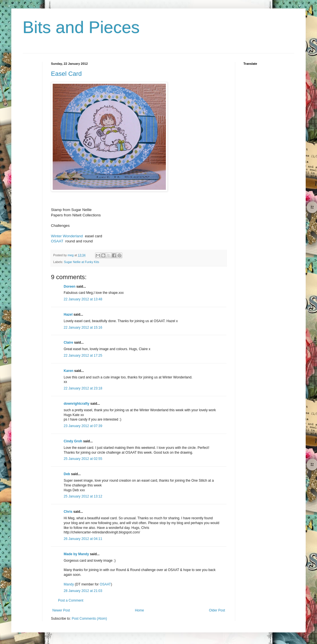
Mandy (69, 584)
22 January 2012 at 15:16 (83, 328)
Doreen (69, 287)
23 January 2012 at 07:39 (83, 426)
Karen (68, 371)
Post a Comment (71, 600)
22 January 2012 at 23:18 (83, 388)
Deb (67, 474)
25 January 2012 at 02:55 (83, 459)
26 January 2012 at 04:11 (83, 539)
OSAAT (57, 241)
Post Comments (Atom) (89, 619)
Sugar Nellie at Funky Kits (82, 262)
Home (140, 610)
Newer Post (61, 610)
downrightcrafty (77, 404)
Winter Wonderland (67, 236)
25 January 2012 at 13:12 (83, 496)
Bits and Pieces (81, 27)
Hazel (68, 315)
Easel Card (66, 74)
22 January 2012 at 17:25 (83, 356)
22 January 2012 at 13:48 (83, 299)
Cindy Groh (73, 441)
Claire (68, 343)
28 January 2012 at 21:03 (83, 591)
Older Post (217, 610)
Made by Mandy (76, 554)
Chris (68, 512)
